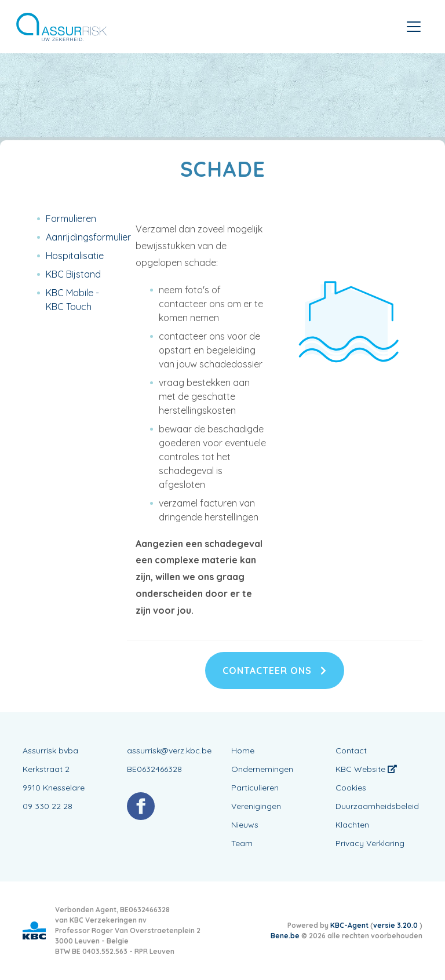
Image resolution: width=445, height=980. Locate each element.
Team (242, 843)
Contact (351, 751)
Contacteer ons (275, 671)
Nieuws (245, 825)
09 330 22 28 (48, 806)
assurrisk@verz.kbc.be (169, 751)
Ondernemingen (262, 769)
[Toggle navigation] (414, 27)
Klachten (352, 825)
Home (243, 751)
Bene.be (285, 936)
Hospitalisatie (75, 256)
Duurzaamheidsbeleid (377, 806)
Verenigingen (256, 806)
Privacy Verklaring (370, 843)
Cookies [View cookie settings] (351, 788)
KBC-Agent (349, 925)
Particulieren (255, 788)
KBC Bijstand (73, 274)
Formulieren (71, 218)
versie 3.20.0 (396, 925)
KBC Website (366, 769)
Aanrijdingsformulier (88, 237)
